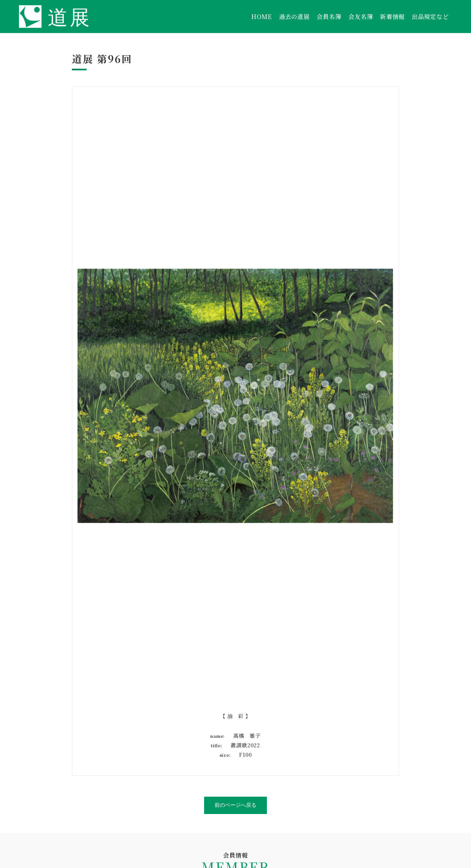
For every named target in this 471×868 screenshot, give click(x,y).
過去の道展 (294, 16)
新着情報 (392, 16)
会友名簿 (361, 16)
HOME (262, 16)
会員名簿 (329, 16)
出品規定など (430, 16)
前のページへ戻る (235, 805)
